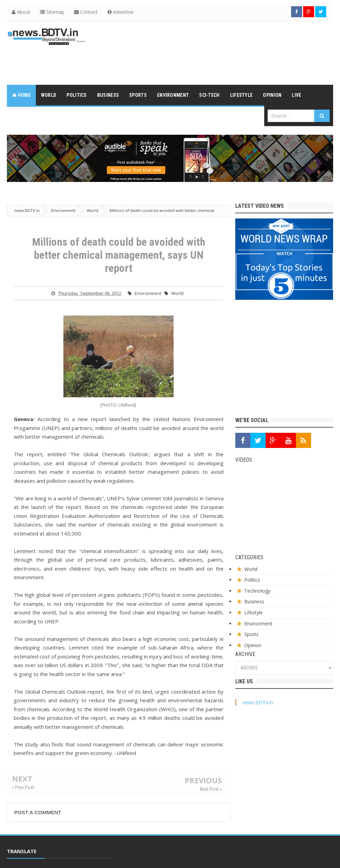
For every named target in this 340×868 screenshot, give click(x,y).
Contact (86, 12)
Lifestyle (254, 612)
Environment (148, 293)
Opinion (253, 645)
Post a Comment (38, 812)
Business (254, 601)
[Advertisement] (208, 61)
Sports (251, 634)
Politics (252, 580)
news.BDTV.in (258, 702)
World (177, 293)
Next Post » (211, 789)
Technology (257, 591)
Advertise (121, 12)
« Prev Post (23, 787)
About (21, 12)
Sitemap (52, 12)
